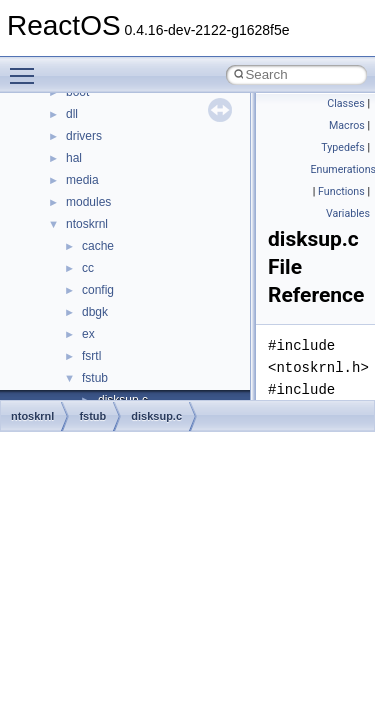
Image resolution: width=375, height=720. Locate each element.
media (82, 180)
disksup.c (156, 416)
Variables (348, 213)
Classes (345, 103)
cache (98, 246)
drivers (84, 136)
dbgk (95, 312)
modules (88, 202)
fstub (95, 378)
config (98, 290)
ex (88, 334)
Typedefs (343, 147)
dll (72, 114)
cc (88, 268)
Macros (347, 125)
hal (74, 158)
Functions (341, 191)
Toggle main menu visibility (27, 67)
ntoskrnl (87, 224)
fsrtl (91, 356)
